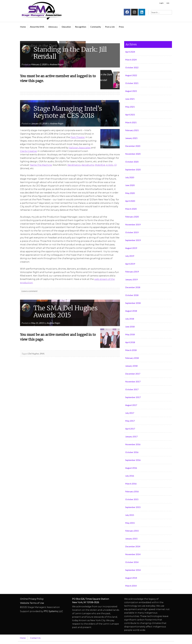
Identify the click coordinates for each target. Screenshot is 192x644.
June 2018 (130, 327)
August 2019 (131, 248)
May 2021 (130, 107)
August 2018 (131, 311)
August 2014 (131, 578)
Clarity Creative (28, 151)
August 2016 (131, 468)
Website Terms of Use (32, 603)
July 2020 (130, 177)
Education (66, 27)
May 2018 (130, 334)
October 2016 (132, 452)
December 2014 (133, 546)
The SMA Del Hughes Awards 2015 (65, 311)
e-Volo (110, 165)
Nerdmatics (74, 165)
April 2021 (130, 115)
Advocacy (53, 27)
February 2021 (132, 130)
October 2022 (132, 67)
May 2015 (130, 523)
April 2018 (130, 342)
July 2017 (130, 413)
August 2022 (131, 75)
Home (23, 27)
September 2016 (133, 460)
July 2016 (130, 476)
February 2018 (132, 358)
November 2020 (133, 154)
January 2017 (131, 436)
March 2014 (131, 586)
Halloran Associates (80, 148)
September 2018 (133, 303)
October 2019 (132, 232)
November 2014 (133, 554)
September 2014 (133, 570)
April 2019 (130, 264)
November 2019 (133, 224)
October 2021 (132, 83)
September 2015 (133, 507)
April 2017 (130, 429)
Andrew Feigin (56, 64)
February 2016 (132, 491)
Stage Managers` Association (41, 11)
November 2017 (133, 381)
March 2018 (131, 350)
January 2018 (131, 366)
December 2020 (133, 146)
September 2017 (133, 397)
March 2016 (131, 484)
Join (168, 3)
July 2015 (130, 515)
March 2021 (131, 122)
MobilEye (100, 165)
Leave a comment (29, 291)
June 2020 (130, 185)
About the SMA (37, 27)
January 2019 (131, 279)
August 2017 (131, 405)
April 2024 (130, 52)
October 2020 (132, 162)
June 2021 (130, 99)
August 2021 (131, 91)
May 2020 (130, 193)
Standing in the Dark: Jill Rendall (70, 53)
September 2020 (133, 169)
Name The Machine (41, 165)
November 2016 (133, 444)
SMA (42, 354)
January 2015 (131, 539)
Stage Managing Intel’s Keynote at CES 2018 (68, 112)
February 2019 (132, 272)
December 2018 (133, 287)
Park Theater (78, 137)
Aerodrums (88, 165)
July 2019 (130, 256)
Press (121, 27)
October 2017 (132, 389)
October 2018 (132, 295)
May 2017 (130, 421)
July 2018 (130, 319)
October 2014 (132, 562)
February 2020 (132, 217)
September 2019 (133, 240)
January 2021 (131, 138)
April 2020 (130, 201)
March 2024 (131, 60)
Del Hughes (34, 354)
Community (96, 27)
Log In (161, 3)
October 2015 (132, 499)
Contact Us (35, 638)
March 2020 (131, 209)
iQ (115, 165)
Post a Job (110, 27)
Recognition (81, 27)
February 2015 (132, 531)
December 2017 (133, 374)
